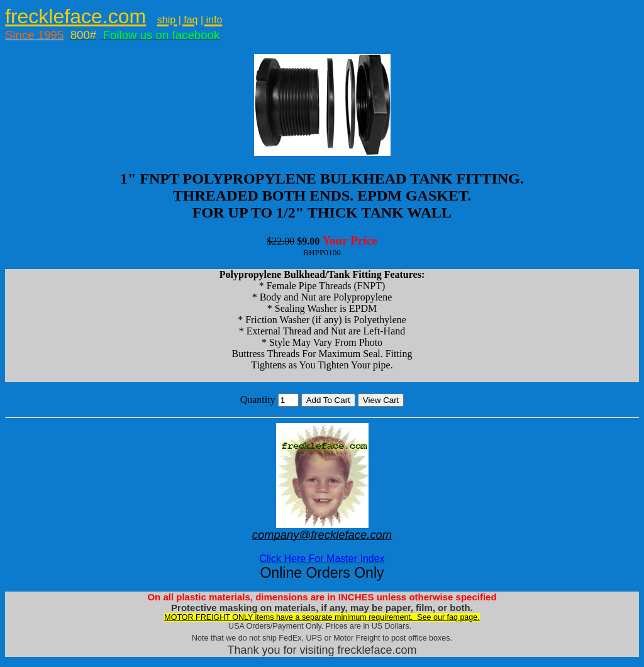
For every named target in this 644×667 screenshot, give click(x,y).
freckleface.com (75, 16)
